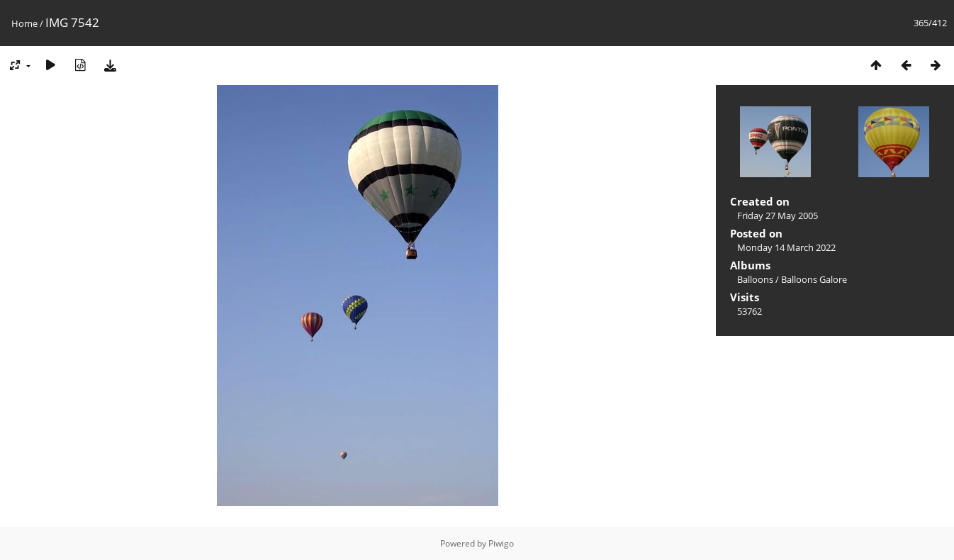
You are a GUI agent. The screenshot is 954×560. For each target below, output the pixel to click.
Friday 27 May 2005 (778, 215)
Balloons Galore (814, 279)
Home (24, 23)
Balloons (755, 279)
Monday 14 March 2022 (786, 247)
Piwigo (501, 543)
